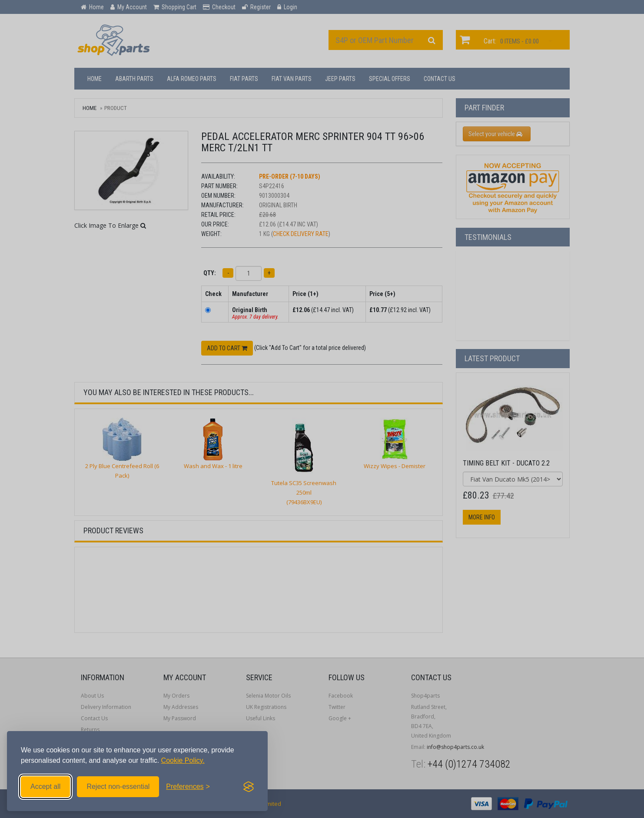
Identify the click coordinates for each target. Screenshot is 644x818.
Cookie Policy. (183, 760)
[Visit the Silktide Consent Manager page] (249, 787)
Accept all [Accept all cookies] (45, 786)
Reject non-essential (118, 786)
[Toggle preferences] (188, 787)
